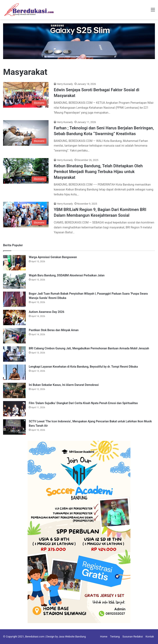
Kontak (150, 637)
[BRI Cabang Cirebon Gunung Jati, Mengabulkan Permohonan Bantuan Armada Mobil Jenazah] (14, 354)
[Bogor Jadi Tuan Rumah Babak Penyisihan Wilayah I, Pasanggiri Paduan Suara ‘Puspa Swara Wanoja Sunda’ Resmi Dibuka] (14, 299)
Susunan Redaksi (133, 637)
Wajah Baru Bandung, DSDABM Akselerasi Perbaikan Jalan (67, 275)
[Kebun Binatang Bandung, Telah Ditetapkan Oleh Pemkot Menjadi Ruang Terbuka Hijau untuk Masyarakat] (26, 171)
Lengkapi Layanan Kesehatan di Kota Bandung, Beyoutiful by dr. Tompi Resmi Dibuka (83, 367)
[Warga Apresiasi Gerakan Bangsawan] (14, 263)
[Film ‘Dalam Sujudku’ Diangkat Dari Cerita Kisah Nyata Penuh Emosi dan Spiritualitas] (14, 409)
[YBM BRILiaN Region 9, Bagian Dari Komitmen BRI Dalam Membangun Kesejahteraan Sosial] (26, 215)
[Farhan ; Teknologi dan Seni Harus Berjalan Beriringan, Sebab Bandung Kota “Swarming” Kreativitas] (26, 133)
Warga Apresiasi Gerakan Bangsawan (53, 257)
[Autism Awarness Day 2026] (14, 317)
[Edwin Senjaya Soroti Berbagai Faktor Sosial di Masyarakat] (26, 95)
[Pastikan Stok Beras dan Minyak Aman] (14, 336)
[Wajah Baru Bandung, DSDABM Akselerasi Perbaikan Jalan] (14, 281)
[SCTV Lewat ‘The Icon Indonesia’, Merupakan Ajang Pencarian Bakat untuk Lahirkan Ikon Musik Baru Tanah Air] (14, 427)
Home (104, 637)
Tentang (115, 637)
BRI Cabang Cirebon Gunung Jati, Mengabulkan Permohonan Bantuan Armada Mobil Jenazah (89, 348)
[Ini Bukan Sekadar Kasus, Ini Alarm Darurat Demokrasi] (14, 390)
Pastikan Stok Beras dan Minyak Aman (54, 330)
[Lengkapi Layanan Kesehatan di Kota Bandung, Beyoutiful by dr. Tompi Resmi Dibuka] (14, 372)
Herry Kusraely (65, 84)
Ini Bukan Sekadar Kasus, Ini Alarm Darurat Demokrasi (64, 385)
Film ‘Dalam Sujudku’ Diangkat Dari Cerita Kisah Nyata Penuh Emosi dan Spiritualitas (83, 403)
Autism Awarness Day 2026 (46, 312)
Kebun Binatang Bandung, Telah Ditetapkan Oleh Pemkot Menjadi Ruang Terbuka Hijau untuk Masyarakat (98, 172)
